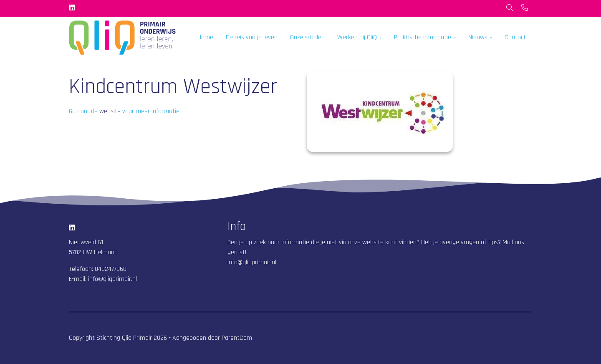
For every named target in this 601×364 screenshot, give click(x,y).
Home (205, 37)
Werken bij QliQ (357, 37)
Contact (515, 37)
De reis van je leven (252, 37)
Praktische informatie (423, 37)
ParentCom (237, 338)
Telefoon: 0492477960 (98, 269)
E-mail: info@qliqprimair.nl (103, 279)
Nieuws (478, 37)
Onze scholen (307, 37)
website (110, 111)
